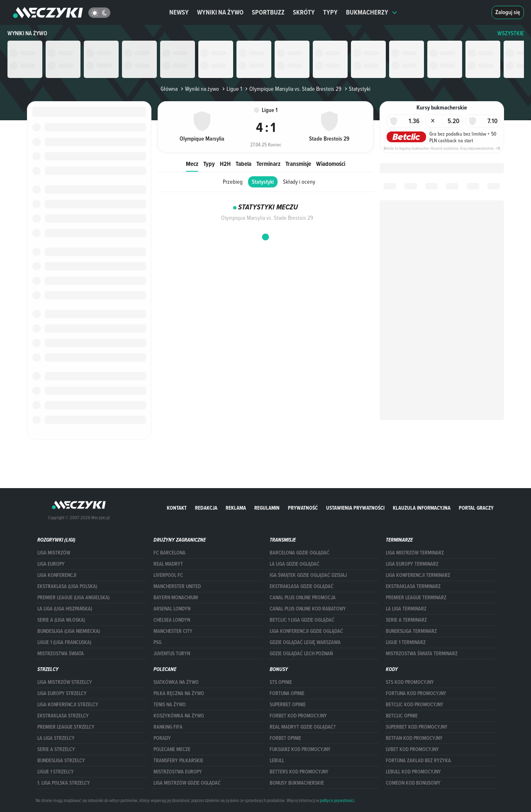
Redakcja (206, 508)
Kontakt (177, 508)
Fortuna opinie (287, 693)
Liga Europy (51, 564)
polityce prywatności (337, 800)
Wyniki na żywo (220, 12)
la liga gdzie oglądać (295, 564)
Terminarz (268, 164)
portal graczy (476, 508)
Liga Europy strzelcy (62, 693)
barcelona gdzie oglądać (300, 553)
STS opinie (281, 682)
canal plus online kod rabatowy (308, 609)
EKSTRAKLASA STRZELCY (63, 716)
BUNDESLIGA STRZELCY (61, 761)
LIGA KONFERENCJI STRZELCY (68, 705)
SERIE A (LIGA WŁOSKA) (61, 620)
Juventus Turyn (172, 654)
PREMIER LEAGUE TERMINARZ (416, 598)
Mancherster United (177, 586)
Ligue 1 (231, 89)
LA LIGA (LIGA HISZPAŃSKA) (65, 609)
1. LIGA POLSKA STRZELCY (64, 783)
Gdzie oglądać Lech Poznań (301, 654)
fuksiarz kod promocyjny (300, 749)
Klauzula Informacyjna (422, 508)
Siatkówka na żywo (176, 682)
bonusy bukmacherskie (297, 783)
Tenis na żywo (170, 705)
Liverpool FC (168, 575)
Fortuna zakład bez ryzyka (418, 761)
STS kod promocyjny (410, 682)
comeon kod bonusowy (413, 783)
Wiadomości (331, 164)
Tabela (244, 164)
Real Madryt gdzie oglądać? (303, 727)
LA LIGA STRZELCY (56, 738)
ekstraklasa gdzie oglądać (302, 586)
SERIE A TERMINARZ (406, 620)
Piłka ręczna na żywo (179, 693)
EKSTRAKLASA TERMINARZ (413, 586)
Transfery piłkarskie (178, 761)
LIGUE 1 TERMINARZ (406, 642)
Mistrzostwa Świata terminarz (422, 654)
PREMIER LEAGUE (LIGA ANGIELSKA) (73, 598)
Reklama (236, 508)
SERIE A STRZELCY (56, 749)
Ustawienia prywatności (355, 508)
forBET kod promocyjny (298, 716)
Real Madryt (168, 564)
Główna (169, 89)
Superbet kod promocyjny (417, 727)
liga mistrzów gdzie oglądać (187, 783)
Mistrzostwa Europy (178, 772)
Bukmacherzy (372, 12)
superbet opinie (288, 705)
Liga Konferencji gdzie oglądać (306, 631)
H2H (225, 164)
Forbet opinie (285, 738)
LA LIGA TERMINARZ (406, 609)
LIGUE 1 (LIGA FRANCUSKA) (64, 642)
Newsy (179, 12)
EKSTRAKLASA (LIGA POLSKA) (67, 586)
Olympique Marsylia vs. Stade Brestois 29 (292, 89)
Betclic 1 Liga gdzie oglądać (302, 620)
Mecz (192, 164)
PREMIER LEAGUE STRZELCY (66, 727)
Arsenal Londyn (172, 609)
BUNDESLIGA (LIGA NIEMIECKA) (69, 631)
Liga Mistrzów (54, 553)
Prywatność (303, 508)
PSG (157, 642)
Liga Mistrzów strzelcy (65, 682)
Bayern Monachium (176, 598)
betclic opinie (402, 716)
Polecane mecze (172, 749)
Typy (330, 12)
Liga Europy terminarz (412, 564)
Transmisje (298, 164)
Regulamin (267, 508)
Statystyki (263, 182)
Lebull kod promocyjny (413, 772)
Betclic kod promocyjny (415, 705)
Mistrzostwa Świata (61, 654)
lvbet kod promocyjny (412, 749)
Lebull (277, 761)
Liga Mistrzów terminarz (415, 553)
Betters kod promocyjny (299, 772)
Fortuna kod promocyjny (416, 693)
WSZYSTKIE (511, 33)
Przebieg (233, 182)
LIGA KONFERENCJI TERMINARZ (418, 575)
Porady (162, 738)
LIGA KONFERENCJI (57, 575)
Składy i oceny (299, 182)
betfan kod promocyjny (414, 738)
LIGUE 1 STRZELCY (56, 772)
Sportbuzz (268, 12)
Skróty (304, 12)
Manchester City (173, 631)
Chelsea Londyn (172, 620)
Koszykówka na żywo (179, 716)
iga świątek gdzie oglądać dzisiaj (308, 575)
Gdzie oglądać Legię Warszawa (305, 642)
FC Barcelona (169, 553)
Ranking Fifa (168, 727)
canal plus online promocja (303, 598)
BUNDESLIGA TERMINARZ (411, 631)
